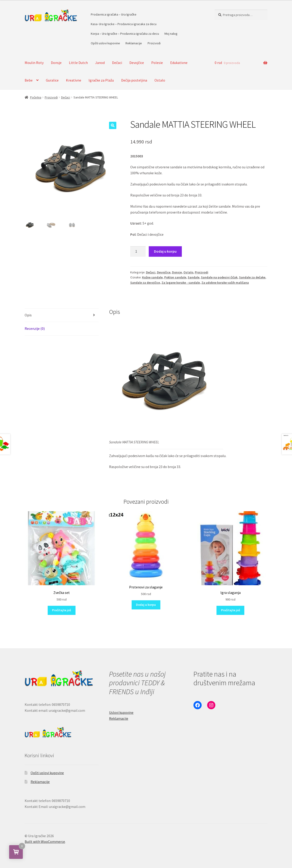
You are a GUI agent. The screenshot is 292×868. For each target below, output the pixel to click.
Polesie (157, 63)
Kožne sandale (152, 277)
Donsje (56, 63)
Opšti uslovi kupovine (105, 43)
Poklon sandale (175, 277)
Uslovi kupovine (121, 712)
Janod (100, 63)
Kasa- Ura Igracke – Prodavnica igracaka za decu (124, 24)
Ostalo (160, 80)
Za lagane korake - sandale (181, 283)
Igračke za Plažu (101, 80)
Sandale (194, 277)
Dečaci (117, 63)
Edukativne (179, 63)
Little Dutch (78, 63)
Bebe (29, 80)
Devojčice (137, 63)
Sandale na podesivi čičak (219, 277)
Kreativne (74, 80)
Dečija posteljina (134, 80)
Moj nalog (171, 34)
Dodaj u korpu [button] (146, 605)
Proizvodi (154, 43)
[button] (113, 125)
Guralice (52, 80)
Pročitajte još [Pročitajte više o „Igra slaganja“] (231, 610)
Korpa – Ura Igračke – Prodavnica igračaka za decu (125, 34)
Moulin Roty (34, 63)
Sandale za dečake (252, 277)
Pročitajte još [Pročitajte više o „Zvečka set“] (61, 610)
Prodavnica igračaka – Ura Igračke (114, 14)
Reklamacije (134, 43)
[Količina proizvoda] (138, 251)
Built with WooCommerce (45, 842)
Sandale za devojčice (145, 283)
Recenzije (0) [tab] (35, 328)
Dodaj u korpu (165, 251)
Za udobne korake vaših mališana (225, 283)
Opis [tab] (28, 315)
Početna (36, 97)
